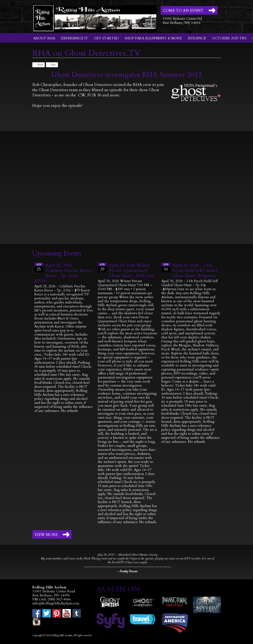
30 (166, 267)
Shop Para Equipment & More (153, 38)
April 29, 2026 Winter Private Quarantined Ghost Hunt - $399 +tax (132, 270)
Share (39, 65)
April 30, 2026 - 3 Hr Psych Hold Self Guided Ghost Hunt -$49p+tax (195, 270)
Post (51, 65)
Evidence (197, 38)
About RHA (44, 38)
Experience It (74, 38)
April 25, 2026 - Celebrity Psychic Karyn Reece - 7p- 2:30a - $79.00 (63, 273)
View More (46, 535)
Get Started (106, 38)
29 (102, 267)
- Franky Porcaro (128, 571)
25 (39, 267)
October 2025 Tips (229, 38)
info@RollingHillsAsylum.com (56, 603)
